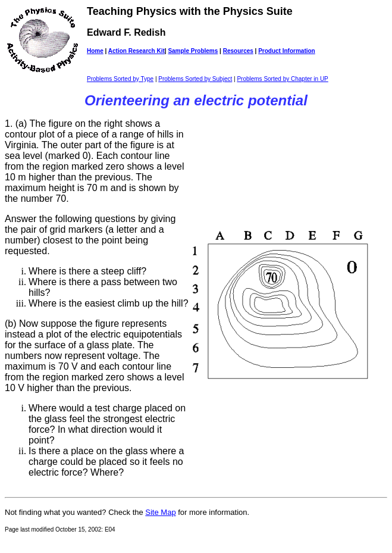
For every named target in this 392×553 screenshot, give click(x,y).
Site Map (160, 512)
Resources (238, 51)
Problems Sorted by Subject (195, 79)
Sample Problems (193, 51)
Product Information (287, 51)
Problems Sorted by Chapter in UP (282, 79)
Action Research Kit (137, 51)
